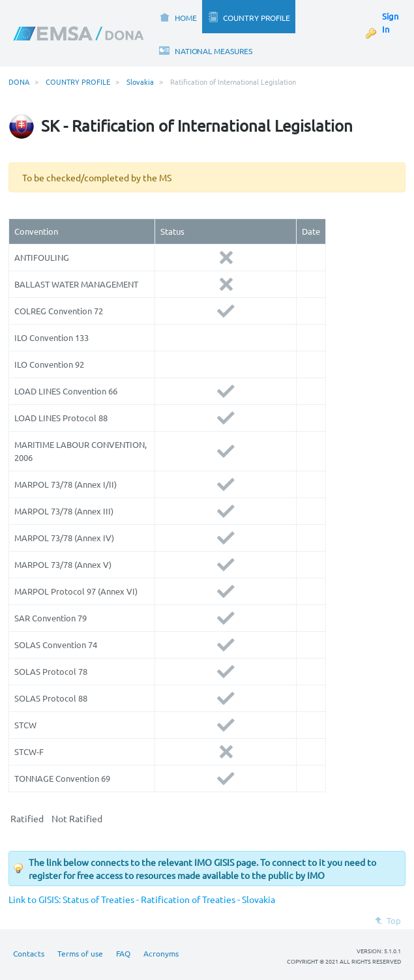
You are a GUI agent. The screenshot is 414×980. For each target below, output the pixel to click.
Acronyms (161, 953)
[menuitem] (178, 17)
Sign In (390, 22)
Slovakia (140, 82)
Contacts (29, 953)
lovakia (261, 899)
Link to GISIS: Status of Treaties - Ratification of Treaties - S (127, 899)
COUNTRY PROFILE (78, 82)
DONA (19, 82)
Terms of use (80, 953)
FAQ (123, 953)
